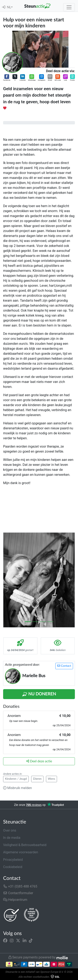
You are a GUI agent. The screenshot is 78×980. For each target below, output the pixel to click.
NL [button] (9, 7)
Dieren (37, 779)
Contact (64, 666)
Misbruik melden (17, 788)
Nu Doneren (39, 694)
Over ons (10, 830)
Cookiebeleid (13, 867)
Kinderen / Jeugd (16, 779)
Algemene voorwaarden (21, 852)
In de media (12, 838)
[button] (7, 78)
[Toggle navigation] (69, 7)
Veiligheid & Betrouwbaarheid (25, 845)
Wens (51, 779)
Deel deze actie (39, 761)
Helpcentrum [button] (15, 900)
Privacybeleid (13, 860)
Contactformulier (18, 893)
